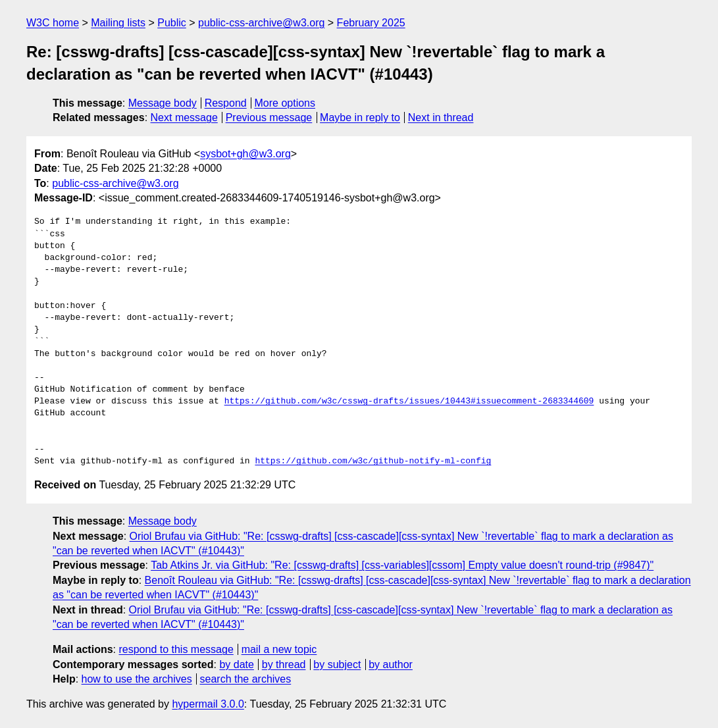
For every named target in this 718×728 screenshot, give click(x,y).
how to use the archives (137, 679)
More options (285, 103)
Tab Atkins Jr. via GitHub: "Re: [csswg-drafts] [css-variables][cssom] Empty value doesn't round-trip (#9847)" (402, 565)
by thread (284, 664)
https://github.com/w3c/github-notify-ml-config (373, 461)
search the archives (246, 679)
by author (391, 664)
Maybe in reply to (360, 117)
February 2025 (371, 23)
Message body (163, 103)
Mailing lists (118, 23)
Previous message (269, 117)
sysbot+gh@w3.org (245, 154)
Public (172, 23)
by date (236, 664)
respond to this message (176, 649)
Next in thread (441, 117)
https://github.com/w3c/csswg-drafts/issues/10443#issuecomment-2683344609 (409, 402)
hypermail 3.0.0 (208, 704)
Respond (226, 103)
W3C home (53, 23)
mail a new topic (279, 649)
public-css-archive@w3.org (261, 23)
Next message (184, 117)
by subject (337, 664)
